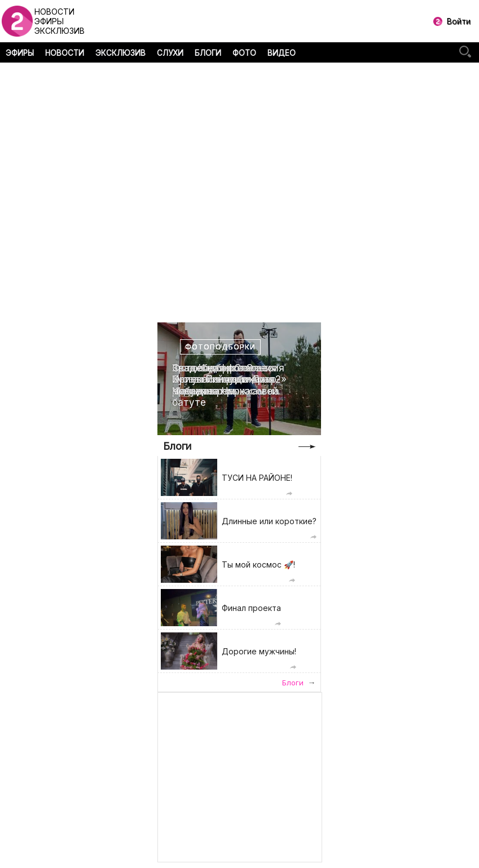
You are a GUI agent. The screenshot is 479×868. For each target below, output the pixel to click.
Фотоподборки (220, 347)
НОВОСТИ (65, 53)
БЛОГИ (208, 53)
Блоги (177, 446)
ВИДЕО (282, 53)
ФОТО (244, 53)
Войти (459, 21)
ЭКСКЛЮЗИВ (120, 53)
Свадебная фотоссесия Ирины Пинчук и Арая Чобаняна (228, 380)
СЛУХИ (170, 53)
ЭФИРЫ (20, 53)
